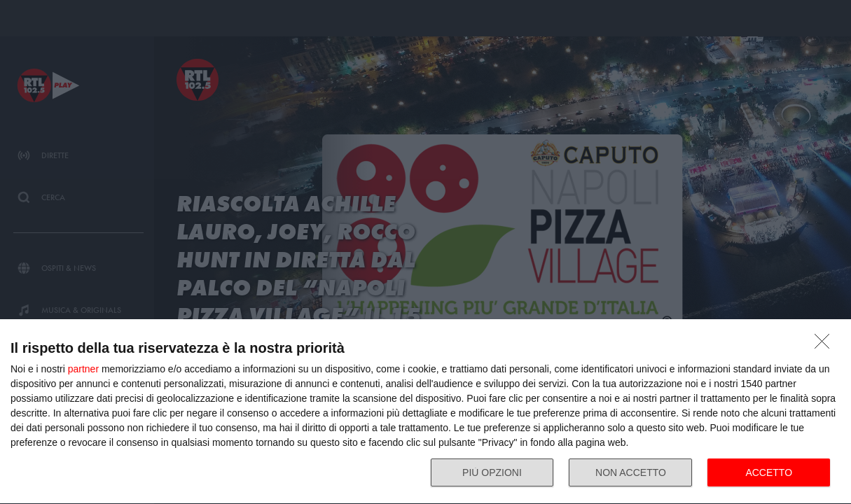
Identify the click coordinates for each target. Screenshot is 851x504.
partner (83, 369)
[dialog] (425, 412)
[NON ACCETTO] (826, 345)
